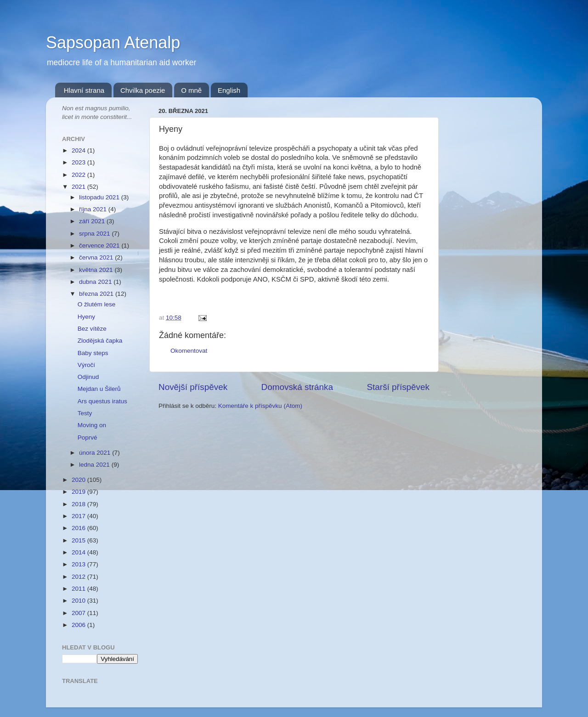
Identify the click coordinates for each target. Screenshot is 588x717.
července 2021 (100, 246)
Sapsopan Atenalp (113, 42)
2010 (79, 601)
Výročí (86, 365)
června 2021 (97, 257)
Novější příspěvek (193, 387)
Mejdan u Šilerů (99, 389)
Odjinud (88, 377)
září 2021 (93, 221)
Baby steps (93, 353)
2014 (79, 552)
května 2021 (97, 270)
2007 (79, 613)
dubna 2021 (96, 282)
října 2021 (94, 209)
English (229, 90)
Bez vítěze (92, 329)
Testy (85, 413)
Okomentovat (189, 351)
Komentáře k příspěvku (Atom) (260, 406)
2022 (79, 175)
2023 (79, 162)
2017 (79, 516)
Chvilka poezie (143, 90)
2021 (79, 187)
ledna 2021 (95, 465)
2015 (79, 540)
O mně (191, 90)
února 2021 (96, 453)
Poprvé (88, 438)
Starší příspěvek (399, 387)
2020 (79, 480)
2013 (79, 564)
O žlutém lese (97, 304)
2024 (79, 150)
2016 (79, 528)
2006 (79, 625)
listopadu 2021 (100, 197)
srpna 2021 (95, 234)
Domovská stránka (297, 387)
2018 (79, 504)
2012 (79, 577)
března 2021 (97, 294)
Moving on (92, 425)
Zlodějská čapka (100, 341)
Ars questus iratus (102, 401)
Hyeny (86, 317)
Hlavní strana (84, 90)
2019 (79, 492)
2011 (79, 589)
